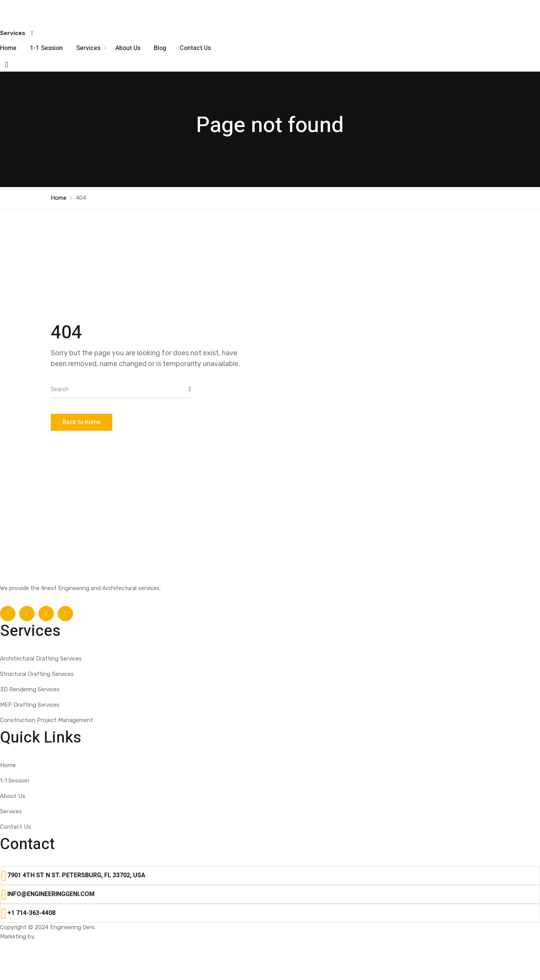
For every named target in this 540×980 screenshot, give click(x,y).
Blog (160, 48)
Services (89, 48)
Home (8, 48)
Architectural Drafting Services (41, 659)
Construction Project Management (47, 720)
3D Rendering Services (30, 689)
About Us (128, 48)
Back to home (82, 422)
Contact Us (195, 48)
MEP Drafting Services (30, 705)
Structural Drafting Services (37, 674)
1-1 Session (46, 48)
